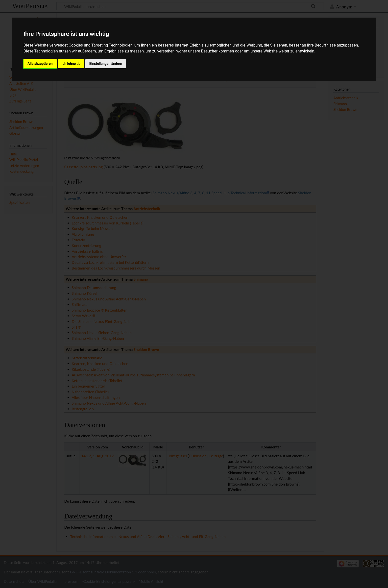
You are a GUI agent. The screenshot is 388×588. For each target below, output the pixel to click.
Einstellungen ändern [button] (106, 64)
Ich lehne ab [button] (71, 64)
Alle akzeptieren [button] (40, 64)
